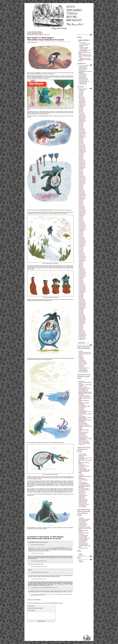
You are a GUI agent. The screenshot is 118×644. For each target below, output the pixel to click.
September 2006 (83, 338)
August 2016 (82, 184)
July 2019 (81, 139)
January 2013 (82, 240)
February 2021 (82, 114)
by (31, 545)
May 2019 (81, 141)
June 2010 (81, 280)
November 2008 (82, 304)
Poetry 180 (81, 365)
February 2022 (82, 99)
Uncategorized (82, 83)
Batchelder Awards (83, 387)
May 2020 (81, 126)
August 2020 (82, 122)
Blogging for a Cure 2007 (85, 58)
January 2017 (82, 178)
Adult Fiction (82, 67)
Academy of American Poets (85, 352)
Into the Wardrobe (83, 482)
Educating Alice (82, 479)
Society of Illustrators (83, 372)
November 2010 (82, 273)
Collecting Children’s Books (85, 470)
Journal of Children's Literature (85, 414)
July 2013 (81, 232)
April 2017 (81, 174)
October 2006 (82, 337)
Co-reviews (81, 70)
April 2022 (81, 96)
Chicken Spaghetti (83, 469)
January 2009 (82, 302)
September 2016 (83, 183)
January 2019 (82, 147)
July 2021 (81, 108)
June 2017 (81, 171)
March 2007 (82, 330)
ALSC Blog (81, 457)
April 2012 (81, 251)
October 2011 (82, 259)
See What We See (83, 433)
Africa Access (82, 381)
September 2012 (83, 245)
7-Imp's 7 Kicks (82, 66)
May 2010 (81, 281)
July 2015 (81, 201)
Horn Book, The (82, 410)
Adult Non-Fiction (83, 69)
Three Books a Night (83, 545)
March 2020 (82, 128)
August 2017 (82, 169)
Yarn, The (81, 445)
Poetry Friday (82, 80)
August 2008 (82, 308)
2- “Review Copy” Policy (85, 44)
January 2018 (82, 162)
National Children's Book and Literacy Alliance (85, 421)
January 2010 (82, 286)
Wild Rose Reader (83, 503)
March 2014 (82, 222)
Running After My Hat (83, 371)
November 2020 (82, 118)
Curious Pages (82, 526)
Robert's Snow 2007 (83, 81)
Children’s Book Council (84, 396)
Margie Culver (34, 561)
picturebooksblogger (83, 541)
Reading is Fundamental (84, 425)
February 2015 (82, 207)
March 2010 (82, 284)
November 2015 (82, 196)
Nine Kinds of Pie (83, 493)
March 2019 (82, 144)
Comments (81, 562)
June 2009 (81, 295)
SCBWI (81, 429)
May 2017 (81, 172)
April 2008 (81, 314)
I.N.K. (80, 481)
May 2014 (81, 219)
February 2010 (82, 285)
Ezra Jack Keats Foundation (85, 406)
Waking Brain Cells (83, 502)
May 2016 (81, 188)
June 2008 (81, 311)
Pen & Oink (81, 534)
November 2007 (82, 320)
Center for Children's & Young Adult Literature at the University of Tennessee (85, 393)
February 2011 (82, 270)
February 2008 (82, 316)
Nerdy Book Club (83, 422)
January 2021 (82, 115)
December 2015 (82, 194)
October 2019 (82, 135)
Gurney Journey (82, 360)
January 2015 (82, 209)
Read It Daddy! (82, 496)
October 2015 (82, 197)
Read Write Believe (83, 499)
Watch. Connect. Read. (84, 441)
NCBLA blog (82, 491)
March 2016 (82, 191)
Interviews (81, 76)
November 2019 (82, 134)
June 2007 (81, 326)
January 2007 (82, 333)
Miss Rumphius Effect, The (85, 490)
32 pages (81, 518)
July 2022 (81, 92)
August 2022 (82, 91)
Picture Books (82, 79)
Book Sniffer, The (83, 522)
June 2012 (81, 249)
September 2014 (83, 214)
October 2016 (82, 181)
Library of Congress (83, 363)
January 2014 (82, 224)
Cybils (80, 474)
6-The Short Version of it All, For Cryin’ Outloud (85, 51)
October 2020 (82, 119)
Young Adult (82, 84)
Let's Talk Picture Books (84, 533)
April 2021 (81, 112)
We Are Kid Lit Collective (84, 442)
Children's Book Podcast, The (85, 397)
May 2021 (81, 110)
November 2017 (82, 165)
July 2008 (81, 310)
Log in (80, 554)
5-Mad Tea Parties (84, 49)
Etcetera (81, 74)
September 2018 (83, 152)
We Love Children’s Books (84, 444)
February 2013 (82, 238)
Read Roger (82, 498)
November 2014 (82, 211)
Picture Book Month (83, 537)
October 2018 (82, 150)
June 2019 (81, 140)
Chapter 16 (81, 359)
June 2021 (81, 109)
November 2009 (82, 289)
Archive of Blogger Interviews (85, 55)
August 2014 (82, 215)
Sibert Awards (82, 435)
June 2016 (81, 187)
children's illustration (83, 524)
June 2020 (81, 125)
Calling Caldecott (83, 523)
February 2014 (82, 223)
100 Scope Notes (83, 454)
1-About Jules (83, 43)
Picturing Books (82, 542)
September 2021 (83, 105)
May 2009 (81, 297)
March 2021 (82, 113)
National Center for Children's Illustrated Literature (85, 418)
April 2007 (81, 329)
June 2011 (81, 264)
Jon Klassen (43, 210)
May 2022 (81, 95)
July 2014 (81, 216)
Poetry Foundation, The (84, 368)
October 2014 (82, 213)
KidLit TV (81, 415)
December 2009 (82, 288)
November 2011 (82, 258)
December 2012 (82, 241)
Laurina (33, 545)
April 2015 (81, 205)
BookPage (81, 358)
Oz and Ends (82, 494)
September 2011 (83, 260)
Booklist (81, 356)
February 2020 (82, 130)
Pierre (33, 442)
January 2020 (82, 131)
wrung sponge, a (83, 506)
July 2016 (81, 185)
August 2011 (82, 262)
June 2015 (81, 202)
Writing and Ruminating (84, 504)
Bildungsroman (82, 465)
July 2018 (81, 154)
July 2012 (81, 248)
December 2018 (82, 148)
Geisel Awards (82, 408)
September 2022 (83, 90)
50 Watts (81, 351)
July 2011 (81, 263)
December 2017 (82, 163)
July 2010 (81, 279)
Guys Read (81, 409)
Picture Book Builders (84, 535)
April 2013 (81, 236)
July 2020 (81, 123)
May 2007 (81, 328)
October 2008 (82, 306)
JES (33, 553)
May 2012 (81, 250)
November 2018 (82, 149)
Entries (81, 561)
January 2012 (82, 255)
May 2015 (81, 203)
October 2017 (82, 166)
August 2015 (82, 200)
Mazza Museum (82, 416)
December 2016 (82, 179)
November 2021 (82, 103)
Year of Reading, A (83, 507)
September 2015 (83, 198)
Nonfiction (81, 78)
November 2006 (82, 336)
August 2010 (82, 277)
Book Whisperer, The (83, 390)
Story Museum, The (83, 437)
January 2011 (82, 271)
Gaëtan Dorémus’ (31, 76)
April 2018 (81, 158)
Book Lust (81, 355)
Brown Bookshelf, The (84, 391)
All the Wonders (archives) (84, 519)
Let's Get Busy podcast (84, 489)
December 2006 (82, 334)
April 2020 (81, 127)
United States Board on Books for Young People (85, 439)
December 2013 (82, 226)
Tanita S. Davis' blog (83, 500)
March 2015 (82, 206)
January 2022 (82, 100)
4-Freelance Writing (84, 47)
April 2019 (81, 143)
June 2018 (81, 156)
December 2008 (82, 303)
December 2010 (82, 272)
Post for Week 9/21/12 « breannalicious (39, 588)
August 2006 (82, 339)
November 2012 (82, 242)
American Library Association (85, 354)
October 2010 (82, 275)
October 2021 (82, 104)
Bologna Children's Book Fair (85, 388)
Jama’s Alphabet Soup (84, 484)
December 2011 (82, 257)
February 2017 (82, 176)
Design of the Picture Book (85, 527)
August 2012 (82, 246)
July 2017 (81, 170)
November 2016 (82, 180)
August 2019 (82, 137)
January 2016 (82, 193)
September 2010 (83, 276)
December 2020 (82, 117)
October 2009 (82, 290)
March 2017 (82, 175)
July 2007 (81, 325)
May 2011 (81, 266)
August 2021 (82, 106)
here (55, 490)
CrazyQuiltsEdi (82, 405)
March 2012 (82, 253)
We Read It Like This (83, 548)
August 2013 (82, 231)
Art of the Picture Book (84, 520)
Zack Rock (34, 579)
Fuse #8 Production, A (84, 480)
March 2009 (82, 299)
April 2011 (81, 267)
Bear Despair (39, 76)
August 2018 (82, 153)
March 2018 (82, 159)
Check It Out (82, 468)
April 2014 (81, 220)
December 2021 (82, 101)
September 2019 (83, 136)
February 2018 (82, 161)
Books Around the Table (84, 466)
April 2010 (81, 282)
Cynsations (81, 475)
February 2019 (82, 145)
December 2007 (82, 319)
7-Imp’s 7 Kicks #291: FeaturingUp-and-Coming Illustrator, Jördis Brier (35, 32)
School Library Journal (84, 432)
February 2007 (82, 332)
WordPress (81, 555)
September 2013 (83, 229)
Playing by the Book (83, 495)
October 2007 (82, 321)
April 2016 (81, 189)
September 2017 (83, 167)
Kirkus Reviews (82, 362)
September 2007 (83, 323)
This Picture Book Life (84, 543)
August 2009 (82, 293)
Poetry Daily (82, 367)
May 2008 (81, 312)
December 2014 (82, 210)
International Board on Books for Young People (85, 412)
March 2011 (82, 268)
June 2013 (81, 233)
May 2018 (81, 157)
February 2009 (82, 301)
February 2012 (82, 254)
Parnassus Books (83, 364)
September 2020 (83, 121)
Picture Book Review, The (84, 538)
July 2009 (81, 294)
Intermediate (82, 75)
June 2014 (81, 218)
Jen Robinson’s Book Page (85, 485)
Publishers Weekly (83, 369)
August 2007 (82, 324)
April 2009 (81, 298)
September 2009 (83, 292)
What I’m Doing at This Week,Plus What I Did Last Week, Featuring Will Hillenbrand (38, 34)
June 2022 (81, 93)
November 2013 (82, 227)
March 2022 (82, 97)
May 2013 (81, 235)
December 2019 (82, 132)
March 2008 (82, 315)
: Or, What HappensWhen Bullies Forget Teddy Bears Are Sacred (46, 39)
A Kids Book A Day (83, 455)
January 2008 (82, 317)
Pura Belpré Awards (83, 424)
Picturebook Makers (83, 539)
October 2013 (82, 228)
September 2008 (83, 307)
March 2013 (82, 237)
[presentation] (41, 629)
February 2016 (82, 192)
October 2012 (82, 244)
